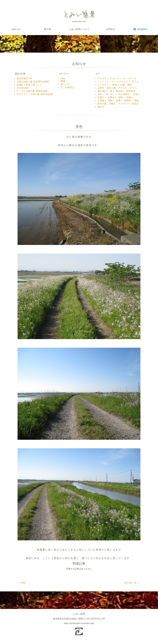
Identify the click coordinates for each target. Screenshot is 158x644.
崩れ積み (102, 91)
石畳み (111, 97)
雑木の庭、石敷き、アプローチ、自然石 (118, 104)
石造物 (101, 101)
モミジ (135, 82)
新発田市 (131, 91)
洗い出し (110, 94)
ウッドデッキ (130, 78)
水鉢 (100, 94)
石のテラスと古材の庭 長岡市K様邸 (35, 94)
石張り (136, 94)
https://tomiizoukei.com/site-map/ (79, 623)
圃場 (63, 81)
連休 (24, 583)
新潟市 (119, 91)
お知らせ (16, 29)
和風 (115, 85)
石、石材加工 (69, 87)
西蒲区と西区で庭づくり (29, 85)
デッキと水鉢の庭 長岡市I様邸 (32, 91)
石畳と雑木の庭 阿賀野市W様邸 (33, 82)
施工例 (47, 29)
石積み (130, 97)
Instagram (142, 29)
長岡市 (127, 101)
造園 (118, 101)
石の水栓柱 (124, 94)
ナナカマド (123, 82)
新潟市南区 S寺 (25, 78)
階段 (137, 101)
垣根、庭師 (126, 85)
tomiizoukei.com (79, 21)
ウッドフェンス (105, 82)
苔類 (110, 101)
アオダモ (102, 78)
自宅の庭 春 (130, 583)
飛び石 (101, 107)
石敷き (101, 97)
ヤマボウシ (103, 85)
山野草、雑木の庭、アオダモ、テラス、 (118, 88)
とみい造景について (79, 29)
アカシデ (115, 78)
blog (63, 78)
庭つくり (65, 84)
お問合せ (111, 29)
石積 (120, 97)
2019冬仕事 (23, 88)
